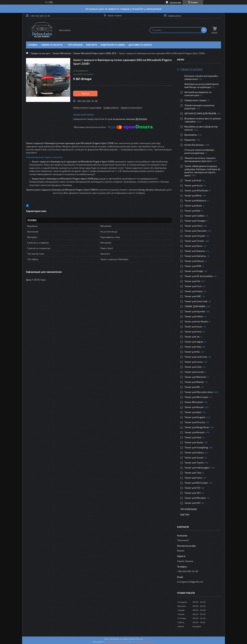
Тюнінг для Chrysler (195, 236)
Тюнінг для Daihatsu (195, 256)
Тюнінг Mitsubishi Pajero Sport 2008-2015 (95, 53)
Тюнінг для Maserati (195, 377)
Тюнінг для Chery (193, 226)
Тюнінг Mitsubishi (62, 53)
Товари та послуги (52, 45)
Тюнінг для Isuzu (193, 326)
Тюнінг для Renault (195, 432)
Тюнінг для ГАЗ (192, 488)
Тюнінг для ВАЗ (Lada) (196, 483)
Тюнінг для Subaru (194, 452)
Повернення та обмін (113, 45)
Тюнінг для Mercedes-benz (199, 392)
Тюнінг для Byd (192, 211)
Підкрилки (190, 140)
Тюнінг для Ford (193, 286)
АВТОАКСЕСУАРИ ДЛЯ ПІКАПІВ (200, 113)
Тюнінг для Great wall (196, 301)
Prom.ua (139, 639)
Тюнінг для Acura (193, 185)
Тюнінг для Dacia (193, 246)
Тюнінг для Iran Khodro (196, 321)
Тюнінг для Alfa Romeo (196, 190)
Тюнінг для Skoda (194, 442)
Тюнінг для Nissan (194, 407)
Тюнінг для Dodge (194, 271)
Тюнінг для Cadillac (195, 216)
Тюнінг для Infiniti (194, 316)
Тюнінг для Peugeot (195, 417)
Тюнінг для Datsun (194, 261)
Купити (85, 93)
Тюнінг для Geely (193, 291)
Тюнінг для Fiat (192, 281)
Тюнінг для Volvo (193, 478)
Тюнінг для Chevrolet (195, 231)
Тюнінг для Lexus (194, 362)
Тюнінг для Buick (193, 206)
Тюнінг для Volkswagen (197, 468)
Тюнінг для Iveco (193, 332)
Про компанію (189, 509)
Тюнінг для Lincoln (194, 372)
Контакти (91, 45)
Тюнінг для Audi (193, 180)
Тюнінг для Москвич (195, 498)
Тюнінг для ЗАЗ (192, 493)
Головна (32, 45)
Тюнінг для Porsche (195, 422)
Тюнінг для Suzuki (194, 457)
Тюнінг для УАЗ (192, 503)
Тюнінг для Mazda (194, 382)
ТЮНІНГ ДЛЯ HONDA (195, 306)
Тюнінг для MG (192, 387)
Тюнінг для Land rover (196, 357)
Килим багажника (194, 145)
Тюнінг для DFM (193, 266)
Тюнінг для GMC (193, 296)
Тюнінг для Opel (193, 412)
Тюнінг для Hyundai (195, 311)
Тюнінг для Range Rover (197, 427)
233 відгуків (175, 2)
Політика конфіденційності (143, 642)
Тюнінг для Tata (193, 473)
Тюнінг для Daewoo (195, 251)
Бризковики (191, 135)
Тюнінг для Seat (193, 437)
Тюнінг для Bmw (193, 195)
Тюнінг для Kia (192, 352)
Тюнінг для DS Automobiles (199, 276)
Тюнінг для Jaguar (194, 342)
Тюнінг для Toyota (194, 463)
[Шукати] (204, 30)
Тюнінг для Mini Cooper (196, 397)
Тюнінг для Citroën (194, 241)
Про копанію (75, 45)
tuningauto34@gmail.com (190, 582)
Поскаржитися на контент (117, 642)
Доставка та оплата (140, 45)
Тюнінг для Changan (195, 221)
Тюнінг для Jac (192, 337)
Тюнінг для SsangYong (196, 447)
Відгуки (185, 515)
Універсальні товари (195, 100)
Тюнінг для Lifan (193, 367)
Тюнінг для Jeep (193, 347)
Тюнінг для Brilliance (195, 200)
